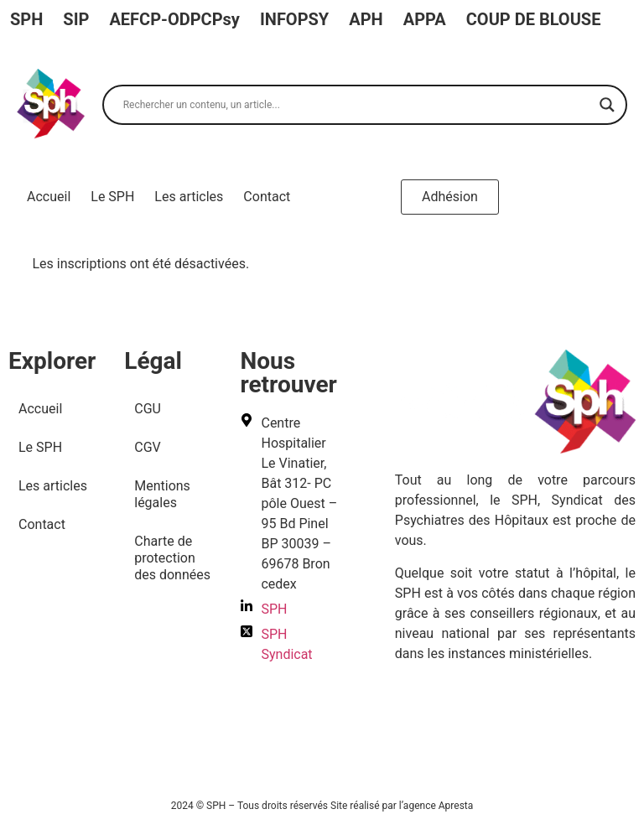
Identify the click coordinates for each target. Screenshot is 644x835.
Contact (267, 197)
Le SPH (112, 197)
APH (366, 19)
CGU (148, 409)
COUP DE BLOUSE (534, 19)
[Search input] (357, 105)
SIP (76, 19)
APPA (425, 19)
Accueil (49, 197)
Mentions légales (162, 494)
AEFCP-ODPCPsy (174, 19)
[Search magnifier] (607, 105)
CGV (148, 447)
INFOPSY (294, 19)
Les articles (189, 197)
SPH (26, 19)
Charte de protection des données (172, 558)
